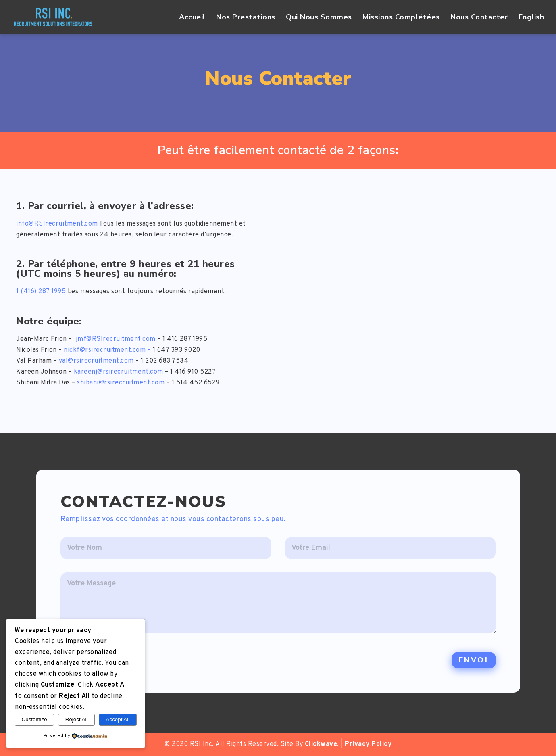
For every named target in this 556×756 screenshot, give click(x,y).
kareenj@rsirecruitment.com (119, 372)
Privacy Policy (368, 744)
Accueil (192, 18)
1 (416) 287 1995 (41, 292)
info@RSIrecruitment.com (57, 224)
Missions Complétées (401, 18)
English (531, 18)
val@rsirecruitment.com (96, 361)
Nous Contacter (479, 18)
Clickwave (321, 744)
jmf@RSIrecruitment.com (116, 339)
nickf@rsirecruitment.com (105, 350)
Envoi (474, 660)
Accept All (118, 719)
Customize (34, 719)
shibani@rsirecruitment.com (121, 383)
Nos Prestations (246, 18)
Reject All (77, 719)
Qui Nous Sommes (319, 18)
